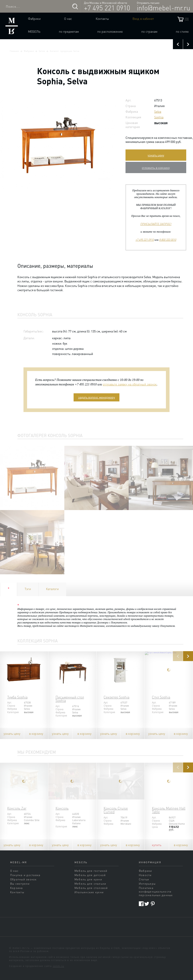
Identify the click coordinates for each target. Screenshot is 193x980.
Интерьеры (147, 884)
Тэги (28, 589)
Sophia (159, 117)
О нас (68, 18)
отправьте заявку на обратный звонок (130, 384)
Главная (14, 51)
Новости (145, 875)
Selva (42, 51)
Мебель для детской (90, 875)
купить (157, 845)
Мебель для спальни (90, 884)
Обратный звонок (23, 879)
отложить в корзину (156, 167)
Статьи (144, 879)
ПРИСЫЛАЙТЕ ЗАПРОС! (156, 224)
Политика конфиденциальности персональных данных (156, 891)
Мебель (34, 31)
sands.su (59, 966)
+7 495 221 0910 (107, 8)
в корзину (36, 733)
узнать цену (156, 155)
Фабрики (34, 18)
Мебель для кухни (88, 879)
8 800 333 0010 (168, 240)
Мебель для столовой (91, 888)
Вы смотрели (20, 884)
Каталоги (52, 589)
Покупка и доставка (25, 875)
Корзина (17, 888)
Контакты (102, 18)
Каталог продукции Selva (65, 51)
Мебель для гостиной (91, 871)
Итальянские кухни (89, 892)
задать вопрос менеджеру (96, 397)
